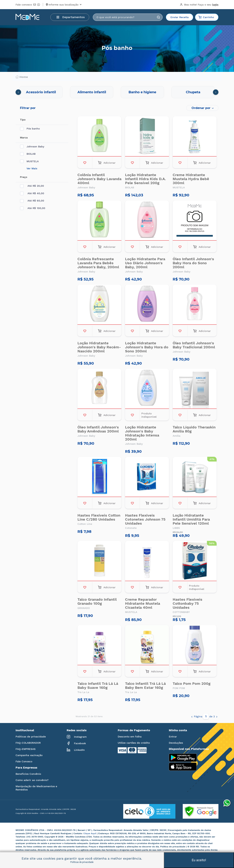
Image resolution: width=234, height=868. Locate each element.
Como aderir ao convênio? (32, 780)
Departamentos (70, 17)
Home (22, 77)
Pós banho (30, 129)
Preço (24, 177)
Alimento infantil (92, 92)
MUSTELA (29, 161)
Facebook (76, 743)
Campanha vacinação (29, 755)
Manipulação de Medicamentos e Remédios (36, 788)
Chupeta (193, 92)
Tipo (23, 120)
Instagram (77, 737)
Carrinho (206, 17)
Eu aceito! (199, 860)
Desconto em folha (130, 737)
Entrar (173, 737)
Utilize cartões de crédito (134, 743)
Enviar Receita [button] (180, 17)
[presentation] (18, 92)
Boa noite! (199, 5)
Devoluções (176, 743)
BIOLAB (28, 154)
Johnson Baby (32, 147)
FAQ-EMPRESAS (26, 749)
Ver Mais (32, 168)
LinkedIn (76, 750)
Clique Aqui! (90, 833)
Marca (24, 138)
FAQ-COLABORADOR (28, 743)
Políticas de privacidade (31, 737)
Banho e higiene (142, 92)
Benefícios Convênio (28, 774)
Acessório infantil (41, 92)
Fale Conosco (24, 761)
